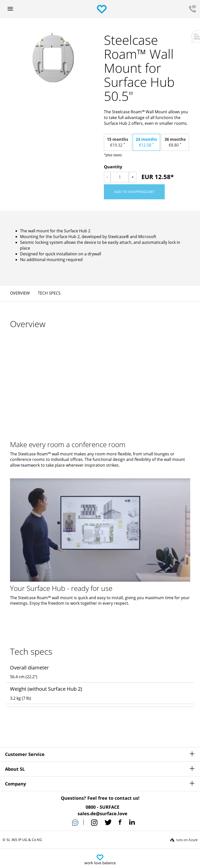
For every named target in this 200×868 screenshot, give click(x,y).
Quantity (113, 167)
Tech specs (49, 293)
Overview (20, 293)
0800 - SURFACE (103, 807)
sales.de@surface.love (103, 813)
